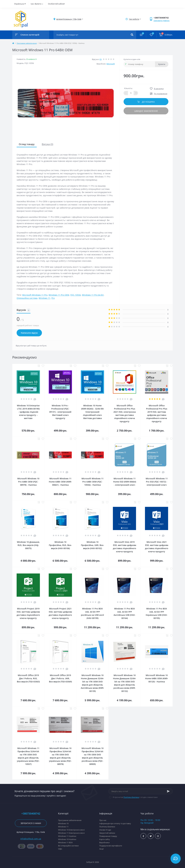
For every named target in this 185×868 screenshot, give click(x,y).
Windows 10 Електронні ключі (71, 830)
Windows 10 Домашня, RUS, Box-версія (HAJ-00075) (28, 545)
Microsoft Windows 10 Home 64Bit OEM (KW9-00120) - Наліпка (157, 678)
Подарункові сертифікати (111, 846)
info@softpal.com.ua (31, 839)
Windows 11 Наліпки (67, 836)
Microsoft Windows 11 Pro (35, 295)
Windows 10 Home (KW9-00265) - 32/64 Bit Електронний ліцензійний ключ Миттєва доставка (92, 412)
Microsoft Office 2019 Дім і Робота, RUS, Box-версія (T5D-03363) (28, 678)
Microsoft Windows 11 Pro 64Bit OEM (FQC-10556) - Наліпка (92, 482)
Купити (162, 64)
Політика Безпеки (131, 797)
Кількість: (128, 88)
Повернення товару (108, 836)
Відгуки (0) (47, 144)
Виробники (104, 842)
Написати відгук (29, 333)
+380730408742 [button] (31, 814)
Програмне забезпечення (27, 43)
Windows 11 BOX (65, 842)
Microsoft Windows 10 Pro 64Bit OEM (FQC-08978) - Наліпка (28, 482)
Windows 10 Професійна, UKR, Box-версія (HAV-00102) (92, 545)
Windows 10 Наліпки (67, 839)
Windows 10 (63, 823)
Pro (53, 298)
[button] (69, 19)
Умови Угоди (105, 830)
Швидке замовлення (146, 111)
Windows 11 (44, 298)
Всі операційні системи (68, 846)
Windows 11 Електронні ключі (71, 833)
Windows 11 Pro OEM (59, 295)
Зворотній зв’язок (107, 833)
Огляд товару (27, 144)
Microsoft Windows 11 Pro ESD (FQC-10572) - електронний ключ (157, 482)
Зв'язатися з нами (31, 823)
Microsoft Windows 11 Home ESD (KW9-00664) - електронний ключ (125, 482)
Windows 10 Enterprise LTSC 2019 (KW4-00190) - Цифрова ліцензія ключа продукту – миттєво (28, 412)
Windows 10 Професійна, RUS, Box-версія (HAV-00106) (60, 545)
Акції (101, 849)
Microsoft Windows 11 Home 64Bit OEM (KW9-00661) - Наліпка (60, 482)
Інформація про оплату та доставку (115, 823)
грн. (37, 4)
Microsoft (111, 64)
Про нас (103, 820)
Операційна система (27, 298)
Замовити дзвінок (162, 20)
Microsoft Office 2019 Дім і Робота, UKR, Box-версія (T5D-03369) (60, 678)
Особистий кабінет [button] (56, 4)
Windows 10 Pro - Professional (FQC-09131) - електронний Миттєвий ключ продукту (60, 412)
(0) (101, 59)
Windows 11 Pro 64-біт (93, 295)
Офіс (60, 849)
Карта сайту (105, 839)
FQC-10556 (76, 295)
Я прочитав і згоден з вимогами (135, 797)
